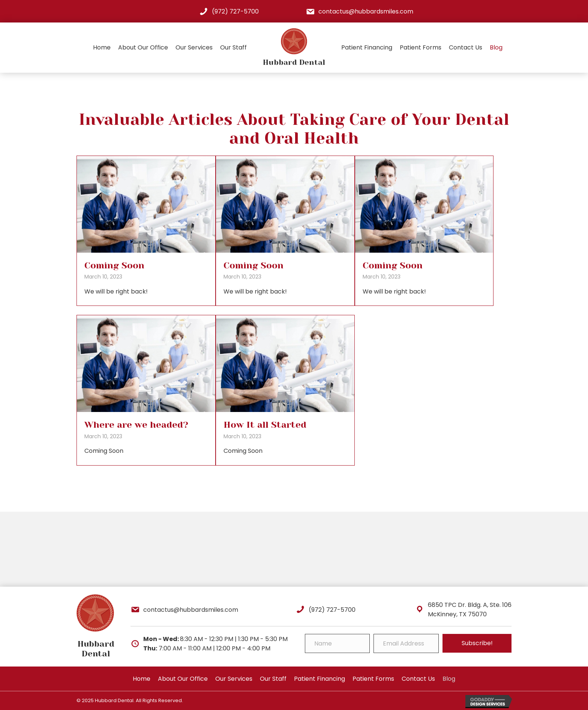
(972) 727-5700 (235, 11)
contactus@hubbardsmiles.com (366, 11)
